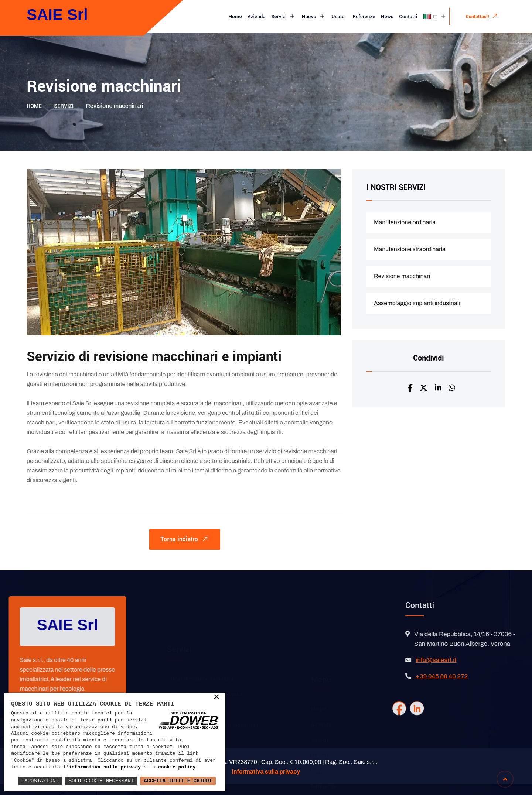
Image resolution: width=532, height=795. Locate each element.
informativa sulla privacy (105, 767)
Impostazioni (40, 781)
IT (435, 17)
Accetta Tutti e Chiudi (178, 781)
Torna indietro (186, 540)
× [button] (216, 697)
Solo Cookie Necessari (101, 781)
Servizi (284, 17)
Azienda (257, 16)
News (387, 16)
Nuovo (314, 17)
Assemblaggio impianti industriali (417, 303)
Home (235, 16)
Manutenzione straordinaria (410, 249)
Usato (339, 16)
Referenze (364, 16)
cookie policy (177, 767)
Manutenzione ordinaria (405, 222)
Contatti (408, 16)
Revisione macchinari (402, 276)
